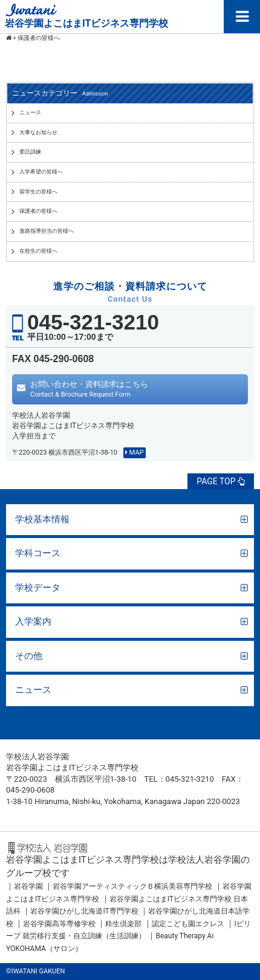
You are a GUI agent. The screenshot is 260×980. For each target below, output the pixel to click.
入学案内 (33, 621)
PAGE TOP (221, 481)
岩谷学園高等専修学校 (60, 924)
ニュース (33, 690)
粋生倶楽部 (123, 924)
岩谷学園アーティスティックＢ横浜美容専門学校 (132, 886)
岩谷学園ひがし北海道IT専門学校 (84, 911)
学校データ (38, 588)
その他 (29, 656)
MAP (135, 453)
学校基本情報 (42, 519)
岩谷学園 (28, 886)
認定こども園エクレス (188, 924)
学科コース (38, 553)
